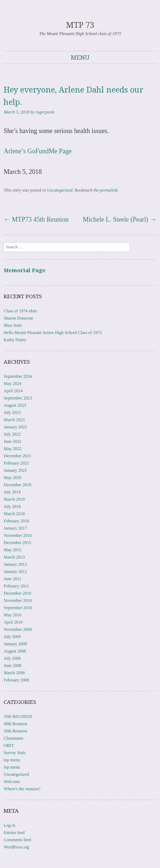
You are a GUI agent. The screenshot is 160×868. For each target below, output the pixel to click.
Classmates (13, 738)
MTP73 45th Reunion (36, 219)
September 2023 (18, 398)
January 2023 (15, 427)
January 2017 (15, 528)
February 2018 (16, 521)
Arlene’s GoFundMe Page (38, 151)
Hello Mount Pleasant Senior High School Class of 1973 (53, 333)
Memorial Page (25, 270)
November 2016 (18, 535)
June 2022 (12, 441)
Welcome (12, 782)
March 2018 (14, 514)
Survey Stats (14, 753)
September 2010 (18, 608)
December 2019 (17, 485)
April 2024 (13, 391)
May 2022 (12, 449)
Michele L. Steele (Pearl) (119, 219)
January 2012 (15, 572)
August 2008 (15, 651)
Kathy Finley (15, 340)
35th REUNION (18, 717)
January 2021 (15, 470)
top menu (12, 760)
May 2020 (12, 478)
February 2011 (16, 586)
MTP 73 (80, 25)
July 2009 (12, 637)
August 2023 (15, 405)
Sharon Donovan (18, 318)
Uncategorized (60, 190)
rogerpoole (45, 112)
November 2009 (18, 629)
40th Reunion (15, 724)
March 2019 (14, 499)
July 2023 (12, 412)
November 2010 (18, 600)
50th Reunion (15, 731)
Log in (9, 825)
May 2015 (12, 550)
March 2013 (14, 557)
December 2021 (17, 456)
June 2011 (12, 579)
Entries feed (14, 833)
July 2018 (12, 506)
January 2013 (15, 564)
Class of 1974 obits (20, 311)
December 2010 (17, 593)
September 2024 (18, 376)
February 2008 (16, 680)
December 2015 (17, 543)
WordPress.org (16, 847)
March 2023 (14, 420)
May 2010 (12, 615)
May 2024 (12, 384)
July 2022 (12, 434)
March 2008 (14, 673)
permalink (109, 190)
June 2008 (12, 666)
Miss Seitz (13, 325)
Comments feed (17, 840)
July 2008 (12, 658)
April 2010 (13, 622)
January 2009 (15, 644)
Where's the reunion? (22, 789)
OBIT (9, 745)
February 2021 (16, 463)
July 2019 (12, 492)
